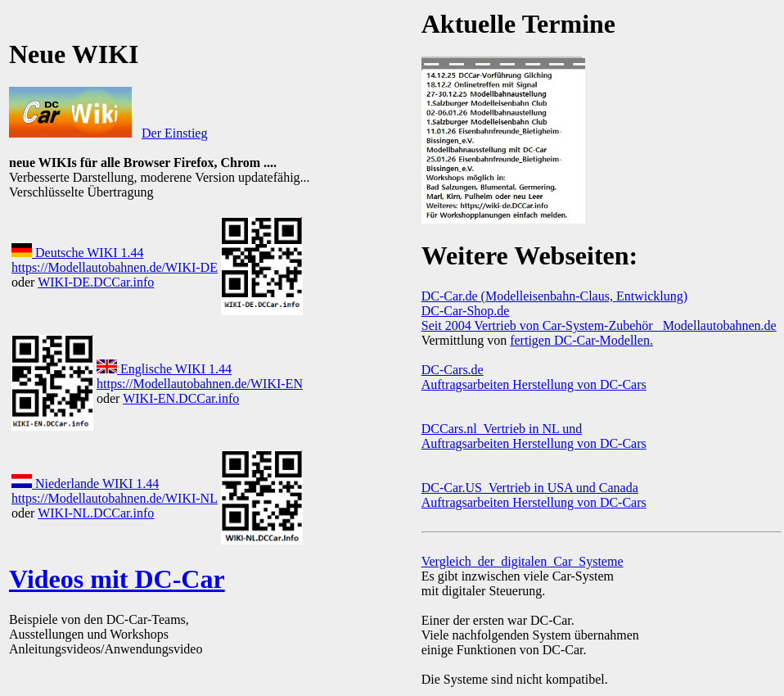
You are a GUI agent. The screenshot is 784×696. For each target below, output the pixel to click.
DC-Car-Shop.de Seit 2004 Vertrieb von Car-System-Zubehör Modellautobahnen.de (599, 318)
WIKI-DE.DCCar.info (96, 282)
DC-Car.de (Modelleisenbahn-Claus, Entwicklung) (554, 296)
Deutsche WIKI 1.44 (78, 253)
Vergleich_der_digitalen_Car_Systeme (523, 561)
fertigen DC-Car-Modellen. (581, 340)
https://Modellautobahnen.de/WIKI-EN (200, 384)
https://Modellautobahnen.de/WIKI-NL (115, 498)
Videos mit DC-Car (117, 579)
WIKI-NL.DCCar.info (96, 513)
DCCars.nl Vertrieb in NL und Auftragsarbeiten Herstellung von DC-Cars (534, 436)
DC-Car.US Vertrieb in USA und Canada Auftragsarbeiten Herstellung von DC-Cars (534, 495)
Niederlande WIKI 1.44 (85, 484)
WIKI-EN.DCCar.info (181, 398)
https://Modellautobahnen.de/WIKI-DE (115, 267)
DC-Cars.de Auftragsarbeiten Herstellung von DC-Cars (534, 377)
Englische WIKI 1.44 (164, 369)
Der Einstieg (174, 133)
